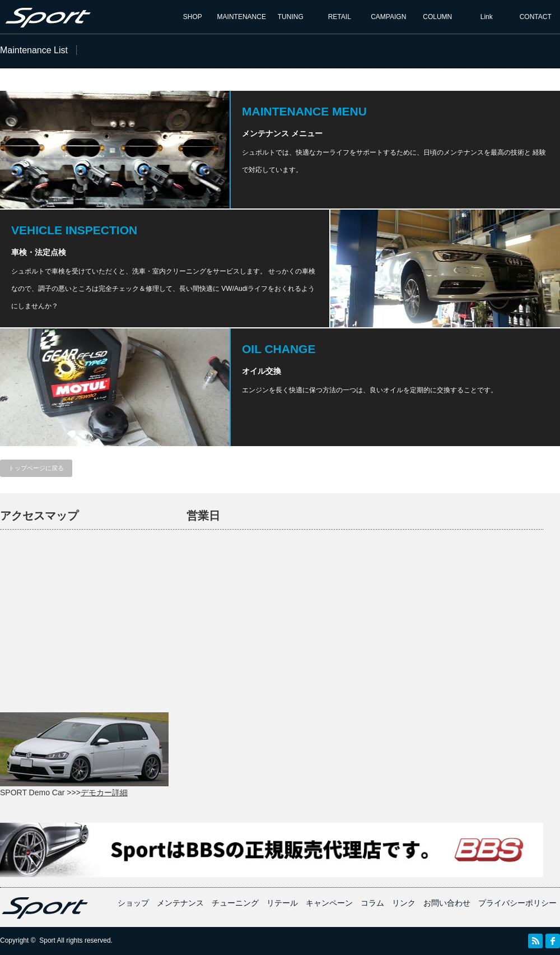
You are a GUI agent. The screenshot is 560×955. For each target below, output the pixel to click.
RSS (535, 941)
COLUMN (437, 17)
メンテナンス (180, 903)
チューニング (235, 903)
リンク (404, 903)
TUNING (291, 17)
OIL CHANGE (279, 349)
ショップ (133, 903)
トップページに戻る (36, 468)
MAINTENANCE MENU (304, 111)
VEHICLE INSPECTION (74, 230)
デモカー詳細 (104, 792)
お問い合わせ (447, 903)
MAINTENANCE (242, 17)
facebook (553, 941)
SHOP (193, 17)
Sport (47, 940)
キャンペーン (329, 903)
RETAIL (340, 17)
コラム (372, 903)
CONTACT (536, 17)
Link (487, 17)
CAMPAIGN (388, 17)
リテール (282, 903)
